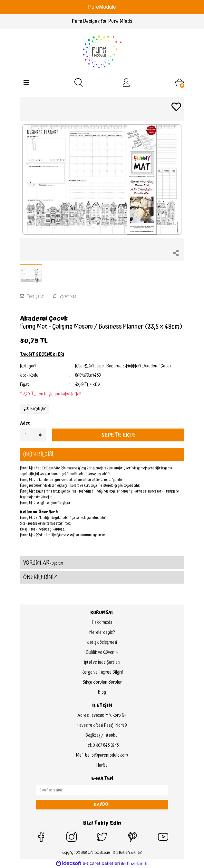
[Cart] (180, 82)
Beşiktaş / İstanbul (102, 735)
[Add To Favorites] (176, 108)
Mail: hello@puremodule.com (102, 755)
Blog (102, 692)
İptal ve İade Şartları (102, 662)
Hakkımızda (102, 623)
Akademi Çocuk (44, 319)
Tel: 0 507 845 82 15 (102, 745)
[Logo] (102, 52)
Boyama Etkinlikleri (124, 366)
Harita (102, 765)
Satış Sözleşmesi (102, 642)
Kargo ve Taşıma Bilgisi (102, 672)
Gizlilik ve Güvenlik (102, 652)
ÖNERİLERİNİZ (40, 577)
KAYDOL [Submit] (102, 805)
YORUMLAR (43, 563)
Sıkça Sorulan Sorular (102, 682)
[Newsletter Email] (102, 790)
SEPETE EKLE (118, 435)
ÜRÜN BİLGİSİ (38, 454)
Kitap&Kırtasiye (89, 366)
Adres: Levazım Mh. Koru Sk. (102, 716)
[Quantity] (33, 435)
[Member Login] (126, 82)
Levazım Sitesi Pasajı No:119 (102, 725)
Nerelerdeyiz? (102, 633)
